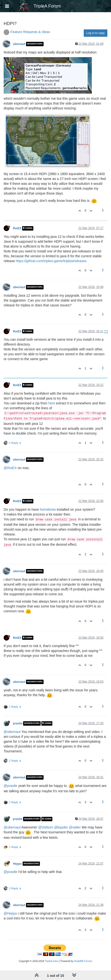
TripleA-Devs (52, 961)
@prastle (10, 786)
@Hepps (10, 913)
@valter (75, 827)
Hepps (17, 864)
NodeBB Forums (83, 961)
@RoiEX (10, 468)
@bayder (61, 827)
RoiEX (17, 228)
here (52, 403)
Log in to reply (96, 33)
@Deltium (46, 827)
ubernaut (19, 44)
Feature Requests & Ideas (30, 32)
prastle (18, 723)
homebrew (48, 509)
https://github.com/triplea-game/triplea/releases (51, 261)
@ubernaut (12, 732)
